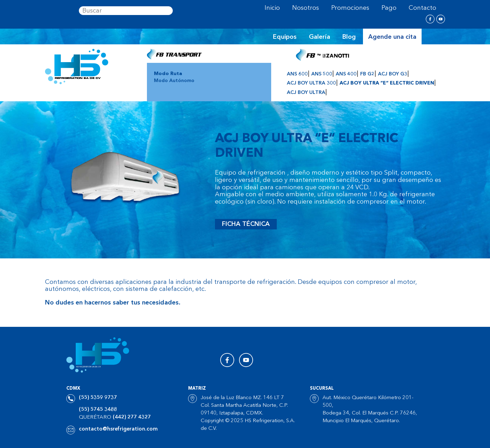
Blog (349, 37)
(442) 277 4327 (132, 417)
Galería (320, 37)
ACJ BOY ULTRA (306, 93)
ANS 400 (346, 74)
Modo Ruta (168, 74)
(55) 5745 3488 (98, 410)
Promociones (350, 8)
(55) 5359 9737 (98, 398)
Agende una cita (392, 37)
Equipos (285, 37)
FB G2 (367, 74)
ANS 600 (297, 74)
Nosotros (306, 8)
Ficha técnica (246, 224)
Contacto (422, 8)
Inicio (272, 8)
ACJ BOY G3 (393, 74)
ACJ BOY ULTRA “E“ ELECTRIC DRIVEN (387, 83)
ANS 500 (322, 74)
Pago (389, 8)
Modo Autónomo (174, 81)
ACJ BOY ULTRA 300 (311, 83)
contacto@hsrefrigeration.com (118, 429)
